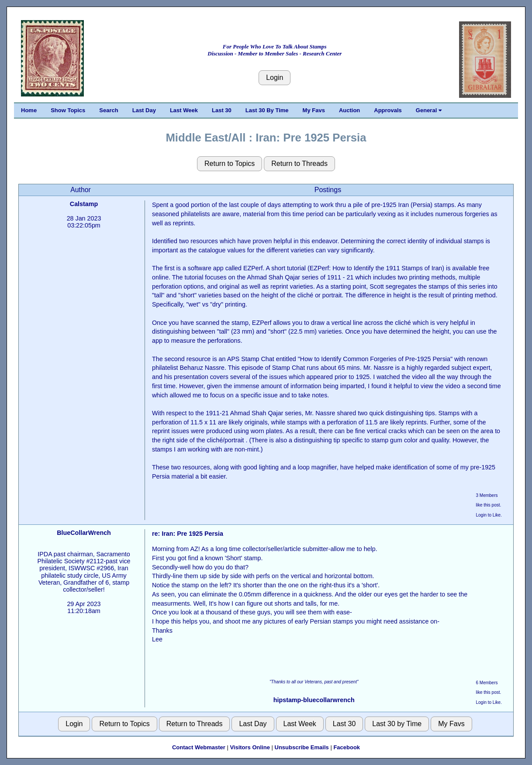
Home (29, 110)
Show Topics (68, 110)
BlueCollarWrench (84, 533)
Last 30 (222, 110)
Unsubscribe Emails (302, 747)
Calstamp (84, 204)
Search (109, 110)
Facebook (347, 747)
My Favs (314, 110)
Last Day (144, 110)
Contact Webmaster (199, 747)
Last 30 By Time (267, 110)
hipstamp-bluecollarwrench (314, 700)
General (429, 110)
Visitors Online (250, 747)
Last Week (184, 110)
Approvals (388, 110)
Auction (349, 110)
